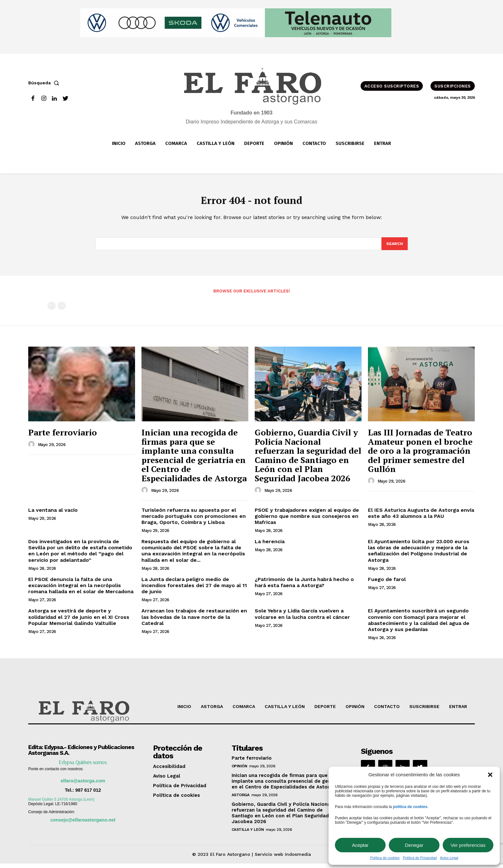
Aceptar (360, 845)
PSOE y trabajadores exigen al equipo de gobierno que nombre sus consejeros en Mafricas (307, 520)
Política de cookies (385, 858)
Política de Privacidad (420, 858)
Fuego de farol (387, 584)
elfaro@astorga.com (83, 785)
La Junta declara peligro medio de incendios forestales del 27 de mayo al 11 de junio (194, 590)
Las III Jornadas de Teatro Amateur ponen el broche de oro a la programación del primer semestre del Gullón (420, 455)
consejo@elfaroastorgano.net (83, 824)
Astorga (241, 799)
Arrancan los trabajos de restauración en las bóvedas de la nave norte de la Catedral (194, 621)
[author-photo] (32, 449)
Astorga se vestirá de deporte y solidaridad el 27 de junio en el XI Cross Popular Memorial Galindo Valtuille (79, 621)
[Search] (394, 248)
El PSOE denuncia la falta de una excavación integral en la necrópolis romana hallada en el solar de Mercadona (81, 590)
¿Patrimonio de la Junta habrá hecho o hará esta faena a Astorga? (304, 587)
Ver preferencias (468, 845)
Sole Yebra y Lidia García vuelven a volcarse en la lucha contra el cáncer (302, 618)
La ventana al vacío (53, 514)
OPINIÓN (239, 771)
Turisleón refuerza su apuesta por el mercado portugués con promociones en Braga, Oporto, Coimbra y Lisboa (194, 520)
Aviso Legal (449, 858)
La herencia (270, 546)
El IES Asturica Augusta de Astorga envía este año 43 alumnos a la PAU (421, 517)
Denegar (414, 845)
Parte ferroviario (63, 437)
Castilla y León (248, 834)
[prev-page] (51, 310)
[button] (490, 775)
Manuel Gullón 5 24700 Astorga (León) (61, 804)
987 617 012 (88, 795)
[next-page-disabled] (62, 310)
